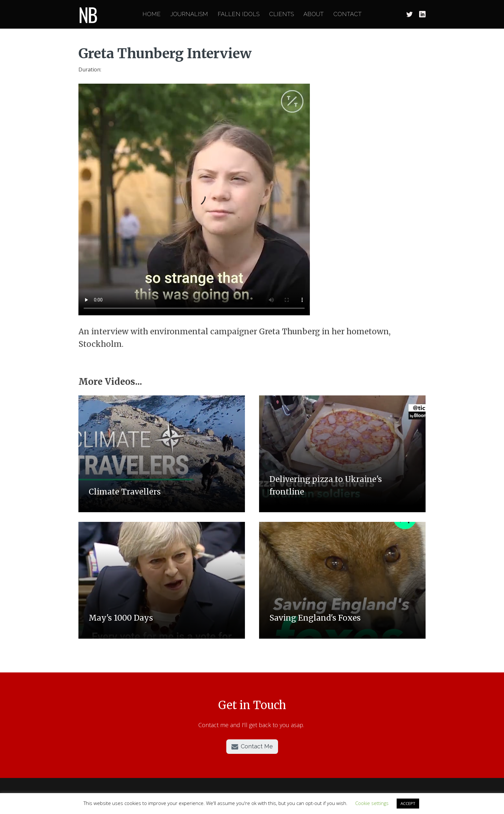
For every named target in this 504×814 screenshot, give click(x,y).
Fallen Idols (239, 14)
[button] (252, 747)
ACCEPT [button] (408, 803)
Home (152, 14)
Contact (347, 14)
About (314, 14)
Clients (281, 14)
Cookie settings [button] (372, 803)
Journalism (189, 14)
